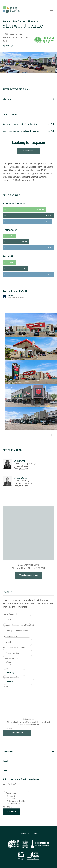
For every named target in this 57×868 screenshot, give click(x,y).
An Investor (12, 796)
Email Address (9, 784)
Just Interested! (14, 803)
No (9, 664)
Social (5, 761)
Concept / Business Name (18, 625)
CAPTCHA (8, 728)
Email (10, 636)
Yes (9, 662)
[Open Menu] (52, 10)
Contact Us (28, 150)
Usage (5, 668)
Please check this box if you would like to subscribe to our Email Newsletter (30, 723)
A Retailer (11, 798)
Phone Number (14, 647)
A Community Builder (16, 801)
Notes (5, 686)
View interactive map (29, 575)
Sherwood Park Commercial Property (20, 21)
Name (10, 614)
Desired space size (11, 677)
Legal (5, 770)
